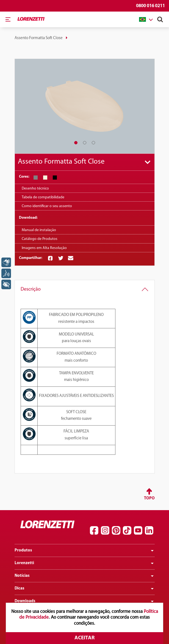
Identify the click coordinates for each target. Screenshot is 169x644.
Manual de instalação (39, 230)
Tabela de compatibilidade (43, 197)
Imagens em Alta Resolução (44, 248)
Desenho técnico (35, 189)
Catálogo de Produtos (40, 239)
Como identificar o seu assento (47, 206)
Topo (149, 498)
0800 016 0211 (150, 6)
